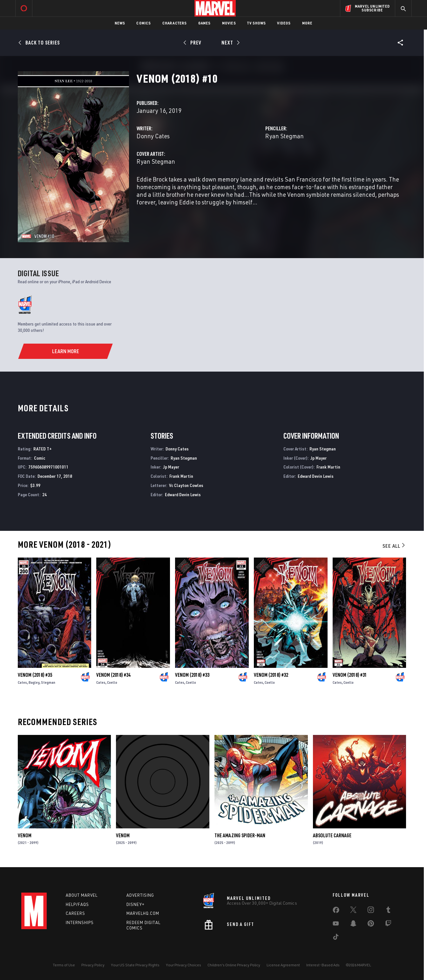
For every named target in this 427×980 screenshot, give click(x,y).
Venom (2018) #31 (350, 675)
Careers (75, 913)
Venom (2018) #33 (192, 675)
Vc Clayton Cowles (186, 485)
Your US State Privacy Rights (135, 965)
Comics (143, 23)
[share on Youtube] (336, 925)
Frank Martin (181, 476)
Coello (112, 682)
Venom (25, 835)
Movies (229, 23)
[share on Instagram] (371, 911)
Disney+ (136, 904)
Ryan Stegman (285, 136)
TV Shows (257, 23)
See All (394, 546)
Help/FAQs (77, 904)
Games (204, 23)
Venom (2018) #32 (271, 675)
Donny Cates (153, 136)
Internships (80, 922)
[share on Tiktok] (336, 938)
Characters (175, 23)
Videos (284, 23)
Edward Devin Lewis (183, 494)
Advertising (140, 895)
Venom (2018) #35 (35, 675)
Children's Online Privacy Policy (234, 965)
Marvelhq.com (143, 913)
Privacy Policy (93, 965)
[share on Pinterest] (371, 925)
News (120, 23)
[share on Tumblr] (388, 911)
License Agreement (283, 965)
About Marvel (82, 895)
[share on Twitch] (388, 925)
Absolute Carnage (332, 835)
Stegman (48, 682)
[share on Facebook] (336, 911)
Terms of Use (64, 965)
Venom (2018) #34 (113, 675)
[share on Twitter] (353, 911)
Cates (22, 682)
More (307, 23)
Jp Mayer (171, 467)
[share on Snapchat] (353, 925)
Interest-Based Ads (323, 965)
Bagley (34, 682)
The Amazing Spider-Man (240, 835)
